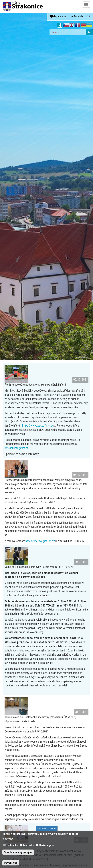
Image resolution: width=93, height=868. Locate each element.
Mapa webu (58, 16)
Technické (12, 845)
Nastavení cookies (46, 828)
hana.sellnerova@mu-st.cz (41, 541)
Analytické (28, 845)
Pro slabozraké (81, 16)
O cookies (8, 839)
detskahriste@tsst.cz (18, 448)
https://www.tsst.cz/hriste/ (39, 426)
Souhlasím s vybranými (18, 852)
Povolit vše (11, 863)
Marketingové (46, 845)
